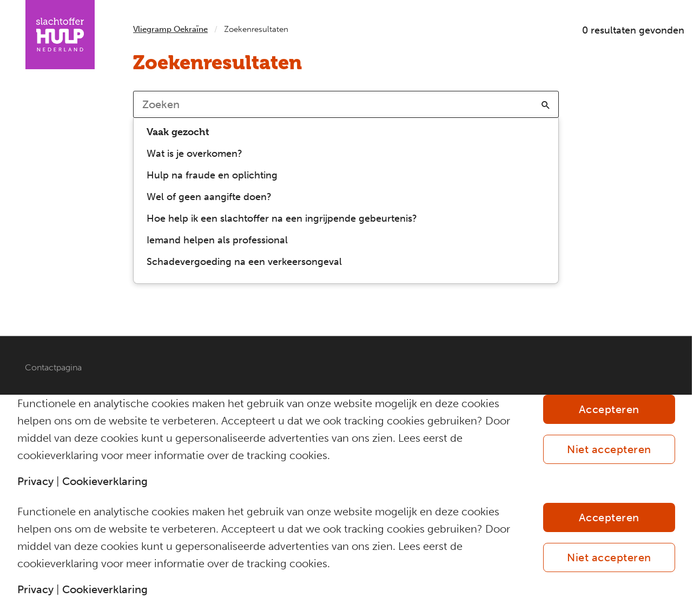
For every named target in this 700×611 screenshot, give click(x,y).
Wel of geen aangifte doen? (209, 197)
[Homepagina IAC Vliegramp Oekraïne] (60, 35)
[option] (346, 154)
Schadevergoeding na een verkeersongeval (244, 262)
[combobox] (346, 104)
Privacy (35, 481)
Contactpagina (53, 367)
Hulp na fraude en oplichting (212, 175)
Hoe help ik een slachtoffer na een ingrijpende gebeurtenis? (282, 218)
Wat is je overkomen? (194, 154)
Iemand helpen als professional (217, 240)
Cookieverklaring (105, 481)
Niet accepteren (609, 449)
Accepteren (609, 409)
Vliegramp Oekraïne (170, 29)
